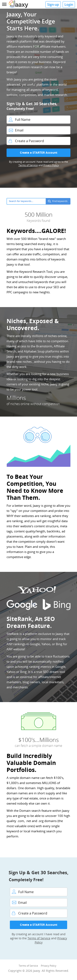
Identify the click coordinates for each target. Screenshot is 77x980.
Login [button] (69, 5)
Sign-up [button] (53, 5)
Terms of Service (28, 165)
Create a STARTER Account (39, 153)
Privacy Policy (51, 165)
